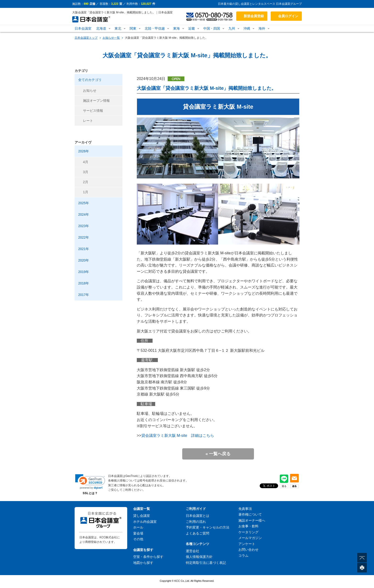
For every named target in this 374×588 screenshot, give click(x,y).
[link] (90, 482)
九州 (232, 28)
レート (88, 121)
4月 (86, 162)
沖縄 (247, 28)
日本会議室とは (198, 516)
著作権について (250, 514)
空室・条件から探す (148, 557)
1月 (86, 192)
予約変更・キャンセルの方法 (208, 527)
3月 (86, 172)
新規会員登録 (254, 16)
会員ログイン (288, 16)
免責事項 (245, 509)
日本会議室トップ (86, 38)
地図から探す (143, 563)
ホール (138, 527)
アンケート (247, 544)
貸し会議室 (142, 516)
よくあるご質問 (198, 533)
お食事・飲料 (248, 526)
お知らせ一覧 (111, 38)
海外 (262, 28)
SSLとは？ (90, 493)
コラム (243, 556)
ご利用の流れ (196, 522)
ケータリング (248, 532)
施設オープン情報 (96, 101)
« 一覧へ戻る (218, 454)
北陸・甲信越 (155, 28)
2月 (86, 182)
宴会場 (138, 533)
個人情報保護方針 (199, 557)
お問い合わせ (248, 550)
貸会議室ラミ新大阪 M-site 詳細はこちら (178, 436)
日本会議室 (83, 28)
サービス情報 (93, 111)
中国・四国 (212, 28)
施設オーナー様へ (252, 520)
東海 (176, 28)
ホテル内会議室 (145, 522)
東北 (118, 28)
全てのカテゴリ (90, 80)
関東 (133, 28)
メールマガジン (250, 538)
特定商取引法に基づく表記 (206, 563)
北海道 (101, 28)
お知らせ (90, 91)
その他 (138, 539)
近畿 (192, 28)
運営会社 (192, 551)
